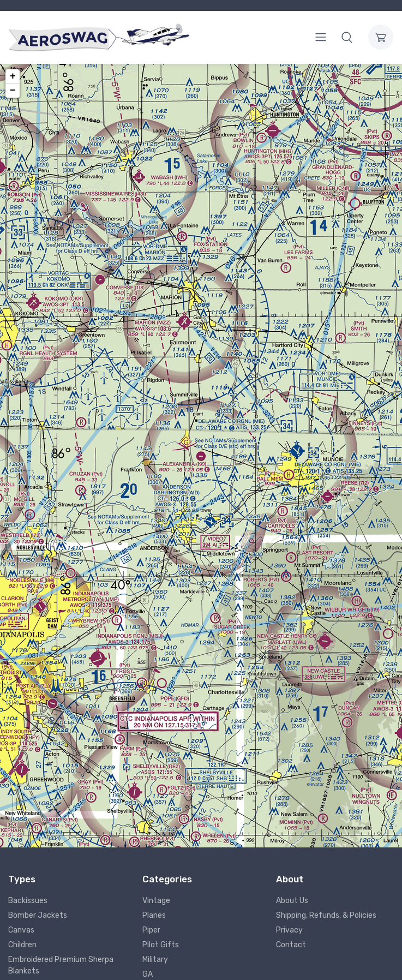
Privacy (289, 930)
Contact (291, 945)
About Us (292, 901)
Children (22, 945)
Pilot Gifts (161, 945)
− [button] (13, 91)
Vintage (156, 901)
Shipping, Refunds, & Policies (326, 915)
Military (155, 960)
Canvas (21, 930)
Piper (151, 930)
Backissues (28, 901)
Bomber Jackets (38, 915)
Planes (154, 915)
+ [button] (13, 76)
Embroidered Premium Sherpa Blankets (61, 965)
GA (148, 974)
